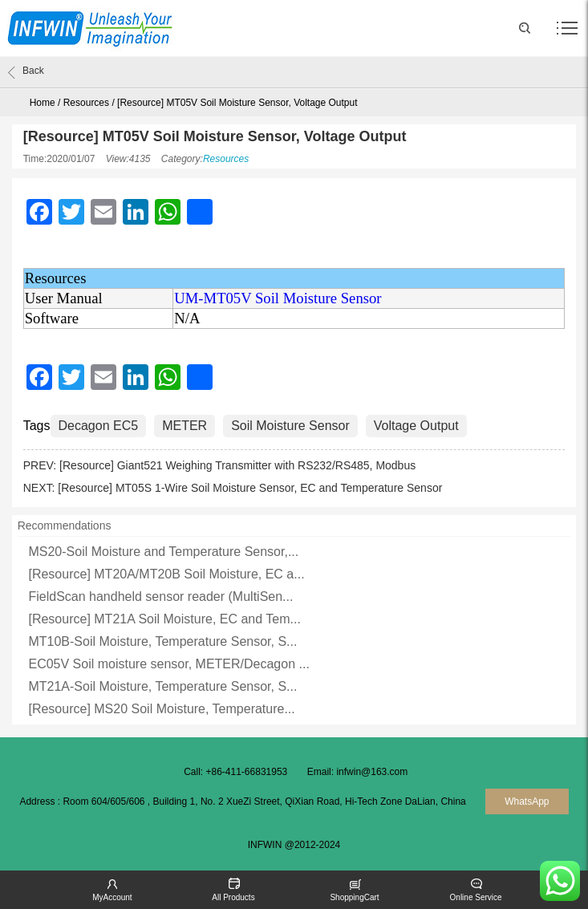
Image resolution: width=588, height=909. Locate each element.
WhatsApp (527, 801)
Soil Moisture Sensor (290, 426)
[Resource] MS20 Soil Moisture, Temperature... (161, 709)
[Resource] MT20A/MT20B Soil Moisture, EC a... (166, 574)
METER (185, 426)
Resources (86, 103)
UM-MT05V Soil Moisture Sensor (278, 298)
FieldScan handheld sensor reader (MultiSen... (160, 597)
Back (26, 72)
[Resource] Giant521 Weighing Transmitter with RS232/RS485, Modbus (237, 465)
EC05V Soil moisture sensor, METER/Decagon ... (168, 664)
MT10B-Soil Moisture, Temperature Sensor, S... (162, 641)
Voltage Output (416, 426)
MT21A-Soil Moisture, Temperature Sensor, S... (162, 686)
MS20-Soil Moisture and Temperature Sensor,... (163, 552)
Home (43, 103)
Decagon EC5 (99, 426)
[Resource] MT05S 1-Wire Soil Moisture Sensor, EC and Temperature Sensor (250, 488)
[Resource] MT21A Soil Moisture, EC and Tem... (164, 619)
